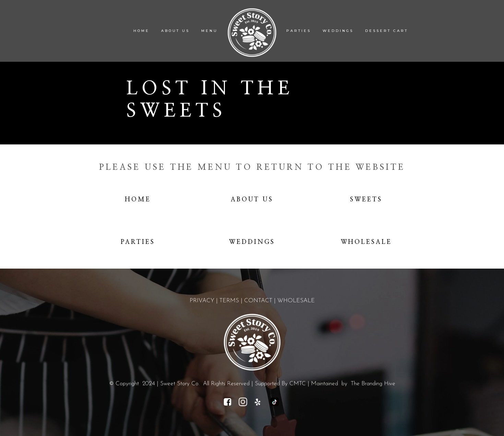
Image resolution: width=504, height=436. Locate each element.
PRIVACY (202, 301)
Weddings (252, 242)
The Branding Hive (373, 384)
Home (138, 200)
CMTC (298, 384)
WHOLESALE (296, 301)
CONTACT (258, 301)
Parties (138, 242)
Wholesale (367, 242)
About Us (252, 200)
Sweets (366, 200)
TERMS (229, 301)
